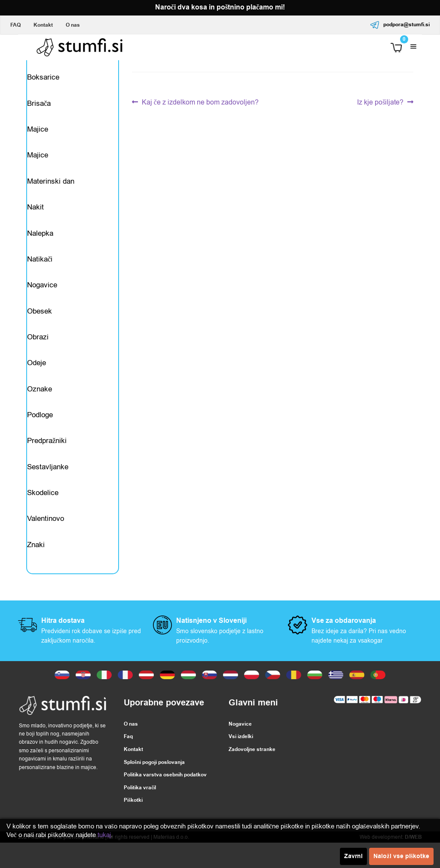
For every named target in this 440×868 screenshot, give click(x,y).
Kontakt (43, 25)
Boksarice (43, 80)
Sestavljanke (48, 487)
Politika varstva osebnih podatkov (165, 800)
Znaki (36, 568)
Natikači (40, 270)
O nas (73, 25)
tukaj (104, 835)
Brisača (39, 107)
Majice (38, 134)
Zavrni (353, 856)
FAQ (15, 25)
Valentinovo (46, 541)
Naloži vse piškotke (401, 856)
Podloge (40, 433)
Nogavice (42, 297)
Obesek (40, 324)
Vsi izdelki (241, 762)
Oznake (40, 406)
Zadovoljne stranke (252, 774)
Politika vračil (140, 813)
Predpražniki (47, 460)
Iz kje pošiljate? (380, 103)
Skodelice (43, 514)
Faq (128, 762)
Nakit (35, 216)
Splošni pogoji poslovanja (154, 787)
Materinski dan (51, 188)
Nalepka (40, 243)
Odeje (37, 378)
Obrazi (38, 351)
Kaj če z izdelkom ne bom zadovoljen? (200, 103)
